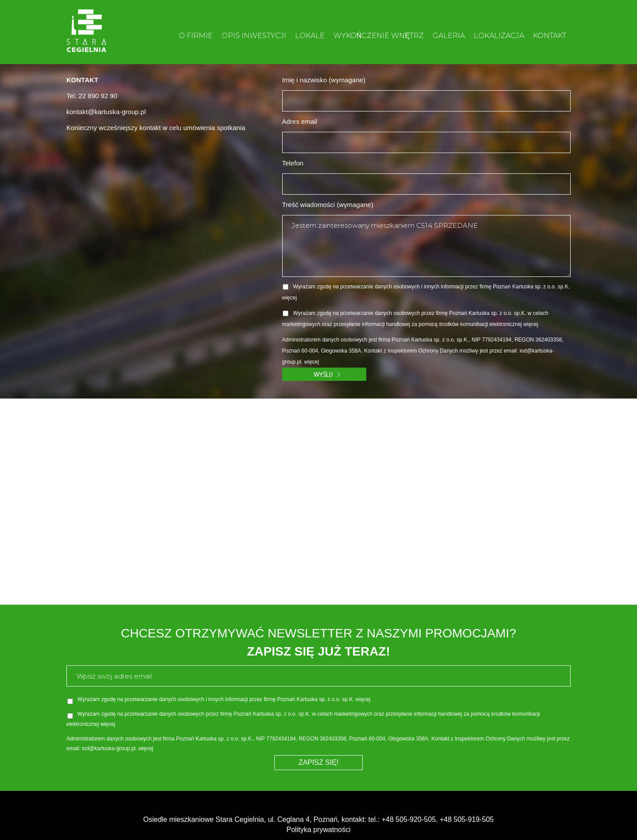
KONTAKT (550, 36)
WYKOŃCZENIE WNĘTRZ (379, 36)
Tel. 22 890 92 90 (92, 96)
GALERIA (449, 36)
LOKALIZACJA (499, 36)
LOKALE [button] (310, 36)
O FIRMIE (196, 36)
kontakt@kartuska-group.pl (106, 112)
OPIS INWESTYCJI (254, 36)
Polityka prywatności (319, 830)
